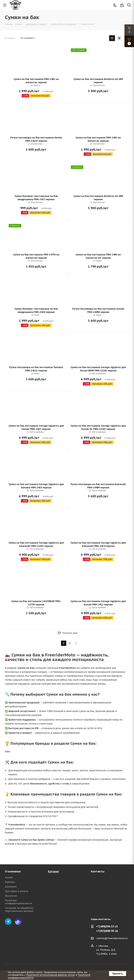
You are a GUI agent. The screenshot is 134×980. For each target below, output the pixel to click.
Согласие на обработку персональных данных (19, 909)
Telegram (8, 922)
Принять (118, 974)
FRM (7, 752)
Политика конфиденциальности (18, 902)
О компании (13, 871)
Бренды (10, 882)
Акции (9, 877)
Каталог (54, 871)
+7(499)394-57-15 (107, 926)
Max (18, 922)
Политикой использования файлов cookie (50, 975)
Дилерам (11, 886)
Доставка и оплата (17, 891)
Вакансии (11, 896)
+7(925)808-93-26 (107, 931)
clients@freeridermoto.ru (112, 938)
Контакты (98, 871)
